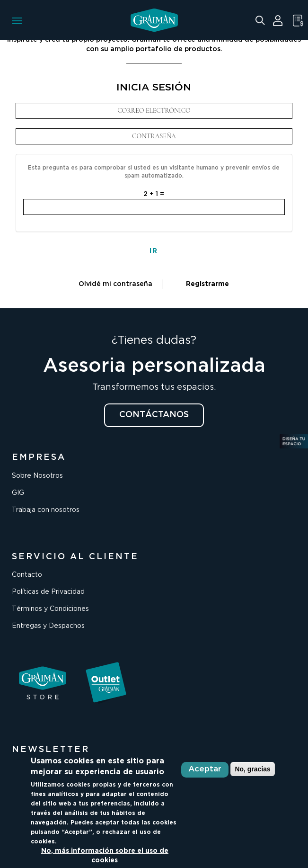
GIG (18, 493)
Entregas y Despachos (48, 626)
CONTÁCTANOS (154, 415)
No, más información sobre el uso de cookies (105, 856)
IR (154, 251)
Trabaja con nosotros (46, 510)
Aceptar (205, 769)
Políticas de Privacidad (48, 592)
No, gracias (252, 769)
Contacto (27, 575)
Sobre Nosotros (37, 476)
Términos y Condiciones (50, 609)
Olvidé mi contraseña (115, 284)
